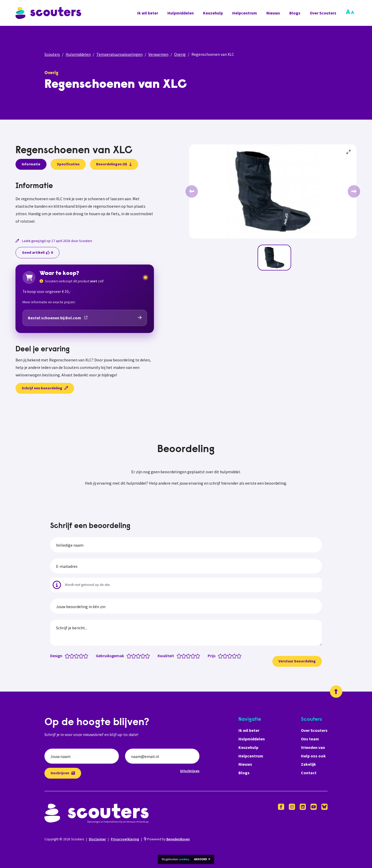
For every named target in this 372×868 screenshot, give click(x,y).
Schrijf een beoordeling (45, 388)
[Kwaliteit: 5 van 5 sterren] (199, 656)
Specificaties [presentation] (68, 164)
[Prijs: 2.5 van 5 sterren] (228, 656)
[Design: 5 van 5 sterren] (87, 656)
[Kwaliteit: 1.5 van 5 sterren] (183, 656)
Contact (309, 773)
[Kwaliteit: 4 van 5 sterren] (194, 656)
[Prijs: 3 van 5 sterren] (231, 656)
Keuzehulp (213, 13)
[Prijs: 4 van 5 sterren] (235, 656)
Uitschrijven (190, 771)
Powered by (167, 839)
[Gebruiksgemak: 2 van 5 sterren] (135, 656)
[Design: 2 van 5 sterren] (73, 656)
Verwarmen (158, 54)
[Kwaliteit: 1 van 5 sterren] (180, 656)
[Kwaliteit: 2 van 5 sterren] (185, 656)
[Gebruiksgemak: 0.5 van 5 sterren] (128, 656)
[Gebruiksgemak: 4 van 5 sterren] (144, 656)
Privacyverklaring (125, 839)
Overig (180, 54)
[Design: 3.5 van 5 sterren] (80, 656)
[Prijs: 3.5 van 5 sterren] (233, 656)
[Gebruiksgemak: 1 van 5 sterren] (130, 656)
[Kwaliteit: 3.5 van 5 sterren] (192, 656)
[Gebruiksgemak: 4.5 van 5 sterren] (146, 656)
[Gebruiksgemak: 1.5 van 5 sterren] (132, 656)
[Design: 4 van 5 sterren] (82, 656)
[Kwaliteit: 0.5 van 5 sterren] (178, 656)
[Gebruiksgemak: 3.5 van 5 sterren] (142, 656)
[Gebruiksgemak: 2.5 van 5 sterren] (137, 656)
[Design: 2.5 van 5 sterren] (75, 656)
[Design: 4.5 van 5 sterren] (85, 656)
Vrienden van (313, 747)
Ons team (310, 739)
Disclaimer (97, 839)
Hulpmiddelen (181, 13)
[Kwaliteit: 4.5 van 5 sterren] (196, 656)
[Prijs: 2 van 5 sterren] (226, 656)
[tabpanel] (85, 204)
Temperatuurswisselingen (119, 54)
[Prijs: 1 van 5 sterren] (222, 656)
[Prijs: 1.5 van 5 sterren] (224, 656)
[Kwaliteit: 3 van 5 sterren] (189, 656)
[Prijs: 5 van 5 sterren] (240, 656)
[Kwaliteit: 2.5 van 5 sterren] (187, 656)
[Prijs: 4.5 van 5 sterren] (238, 656)
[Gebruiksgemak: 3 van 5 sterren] (139, 656)
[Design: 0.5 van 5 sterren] (66, 656)
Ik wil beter (148, 13)
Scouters (52, 54)
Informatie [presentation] (31, 164)
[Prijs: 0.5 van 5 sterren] (219, 656)
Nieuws (273, 13)
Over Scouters (323, 13)
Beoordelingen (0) (114, 164)
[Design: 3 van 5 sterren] (78, 656)
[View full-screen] (349, 152)
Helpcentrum (245, 13)
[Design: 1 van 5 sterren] (68, 656)
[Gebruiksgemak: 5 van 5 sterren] (149, 656)
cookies (184, 859)
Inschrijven (63, 773)
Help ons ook (313, 756)
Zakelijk (308, 764)
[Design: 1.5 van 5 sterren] (71, 656)
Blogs (295, 13)
